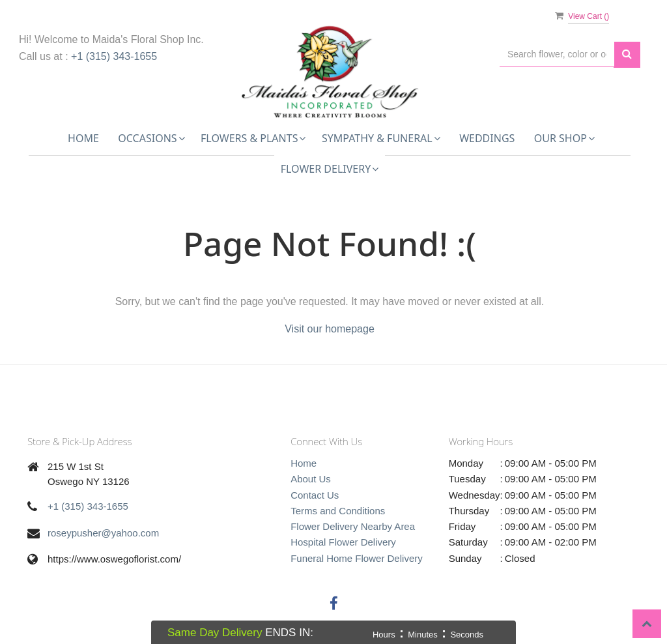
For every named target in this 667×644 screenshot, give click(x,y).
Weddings (487, 138)
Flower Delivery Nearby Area (353, 526)
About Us (311, 479)
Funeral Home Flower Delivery (357, 558)
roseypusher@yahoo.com (103, 533)
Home (83, 138)
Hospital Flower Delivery (343, 542)
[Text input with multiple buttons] (557, 54)
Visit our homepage (330, 329)
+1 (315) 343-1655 (114, 56)
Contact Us (315, 495)
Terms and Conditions (338, 511)
